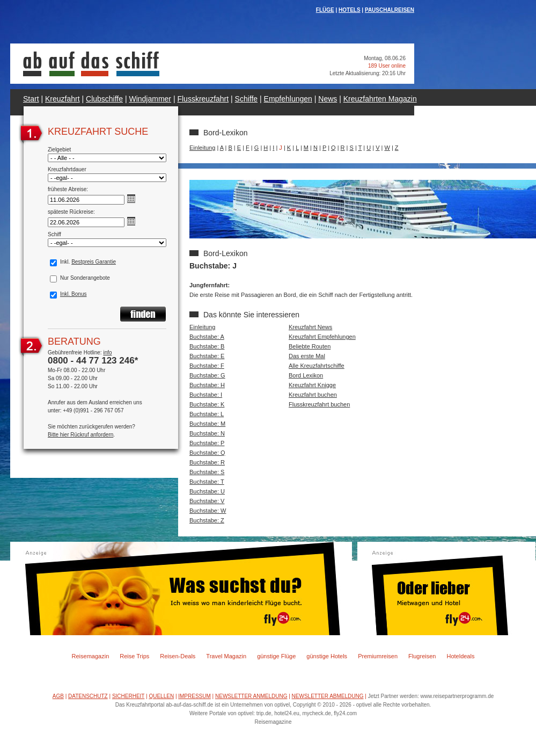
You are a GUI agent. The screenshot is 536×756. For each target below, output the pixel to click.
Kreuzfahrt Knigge (312, 385)
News (328, 99)
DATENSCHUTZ (88, 696)
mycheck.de (316, 713)
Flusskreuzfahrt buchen (319, 404)
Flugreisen (422, 656)
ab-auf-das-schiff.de (189, 705)
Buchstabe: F (207, 366)
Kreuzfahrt (63, 99)
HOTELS (350, 10)
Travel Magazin (226, 656)
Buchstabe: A (207, 337)
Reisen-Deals (178, 656)
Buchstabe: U (207, 491)
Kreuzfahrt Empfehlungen (322, 337)
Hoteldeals (460, 656)
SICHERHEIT (128, 696)
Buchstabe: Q (207, 453)
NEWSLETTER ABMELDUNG (328, 696)
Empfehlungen (288, 99)
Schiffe (247, 99)
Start (31, 99)
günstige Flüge (276, 656)
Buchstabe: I (206, 395)
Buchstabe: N (207, 433)
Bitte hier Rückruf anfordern (80, 435)
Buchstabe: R (207, 462)
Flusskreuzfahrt (203, 99)
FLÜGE (325, 10)
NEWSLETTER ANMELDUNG (251, 696)
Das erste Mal (307, 356)
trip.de (264, 713)
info (107, 352)
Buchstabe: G (207, 375)
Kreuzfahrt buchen (313, 395)
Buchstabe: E (207, 356)
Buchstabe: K (207, 404)
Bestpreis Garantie (94, 262)
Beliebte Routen (310, 346)
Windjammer (150, 99)
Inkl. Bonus (73, 294)
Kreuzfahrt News (310, 327)
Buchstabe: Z (207, 520)
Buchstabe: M (207, 424)
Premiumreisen (378, 656)
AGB (58, 696)
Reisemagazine (273, 722)
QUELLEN (161, 696)
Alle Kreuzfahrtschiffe (317, 366)
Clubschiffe (104, 99)
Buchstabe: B (207, 346)
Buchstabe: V (207, 501)
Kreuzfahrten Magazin (380, 99)
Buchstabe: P (207, 443)
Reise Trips (134, 656)
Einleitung (202, 148)
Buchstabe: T (207, 482)
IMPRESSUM (194, 696)
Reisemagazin (91, 656)
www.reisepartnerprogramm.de (457, 696)
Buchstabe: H (207, 385)
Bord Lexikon (306, 375)
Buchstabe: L (207, 414)
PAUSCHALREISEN (390, 10)
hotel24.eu (287, 713)
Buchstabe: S (207, 472)
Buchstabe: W (208, 511)
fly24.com (345, 713)
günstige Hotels (327, 656)
